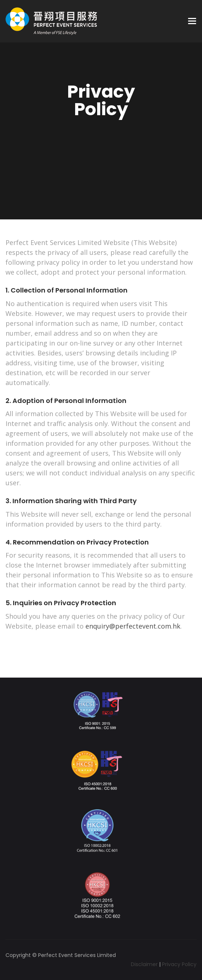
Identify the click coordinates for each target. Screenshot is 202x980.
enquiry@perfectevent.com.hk (133, 626)
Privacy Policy (179, 964)
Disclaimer (144, 964)
